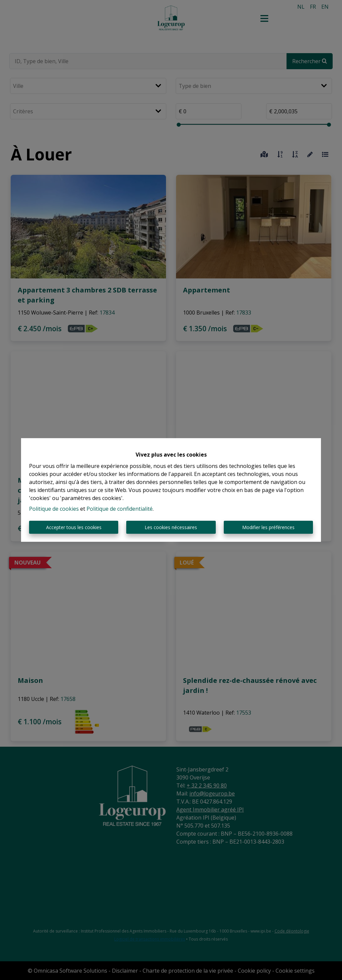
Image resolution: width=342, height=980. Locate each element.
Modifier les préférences (268, 527)
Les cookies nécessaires (171, 527)
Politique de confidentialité (120, 509)
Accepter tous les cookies (74, 527)
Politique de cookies (54, 509)
